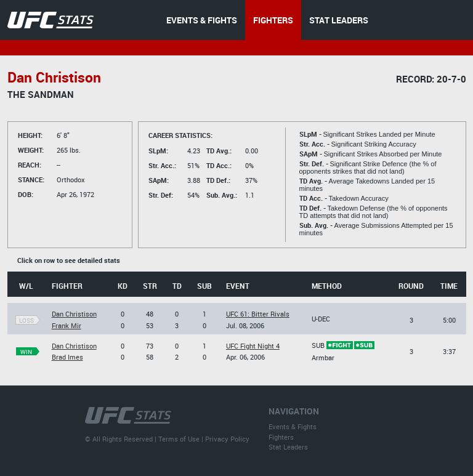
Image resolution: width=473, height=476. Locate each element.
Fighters (281, 437)
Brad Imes (67, 357)
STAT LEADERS (339, 20)
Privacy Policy (227, 439)
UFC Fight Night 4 (253, 346)
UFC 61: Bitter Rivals (258, 314)
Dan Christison (74, 314)
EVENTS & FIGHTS (202, 20)
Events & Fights (293, 426)
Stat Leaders (288, 447)
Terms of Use (179, 439)
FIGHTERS (273, 20)
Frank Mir (67, 325)
